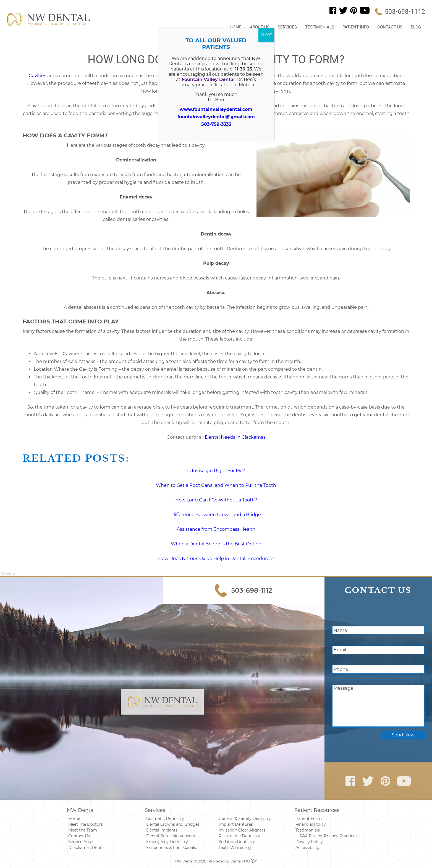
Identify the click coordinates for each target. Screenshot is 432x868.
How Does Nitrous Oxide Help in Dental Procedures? (216, 559)
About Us (260, 27)
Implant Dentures (236, 824)
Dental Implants (162, 830)
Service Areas (81, 842)
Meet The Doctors (86, 824)
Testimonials (320, 27)
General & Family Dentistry (245, 819)
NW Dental (81, 810)
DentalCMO (244, 861)
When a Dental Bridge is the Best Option (216, 544)
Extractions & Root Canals (171, 848)
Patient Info (356, 27)
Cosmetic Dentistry (165, 819)
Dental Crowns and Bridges (173, 824)
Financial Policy (311, 824)
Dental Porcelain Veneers (171, 836)
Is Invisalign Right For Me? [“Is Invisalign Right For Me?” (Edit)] (216, 471)
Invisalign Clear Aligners (242, 830)
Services (287, 27)
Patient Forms (309, 819)
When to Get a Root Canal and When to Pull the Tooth (216, 485)
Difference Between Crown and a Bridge (216, 515)
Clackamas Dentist (88, 848)
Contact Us (390, 27)
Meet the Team (83, 830)
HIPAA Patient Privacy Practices (326, 836)
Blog (416, 27)
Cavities (37, 76)
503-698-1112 (244, 590)
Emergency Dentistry (167, 842)
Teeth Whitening (235, 848)
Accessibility (307, 848)
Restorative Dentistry (239, 836)
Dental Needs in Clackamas (235, 437)
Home (236, 27)
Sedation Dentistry (237, 842)
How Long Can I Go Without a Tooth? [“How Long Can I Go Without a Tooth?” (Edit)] (216, 500)
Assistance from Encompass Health (216, 529)
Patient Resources (317, 810)
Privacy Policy (309, 842)
